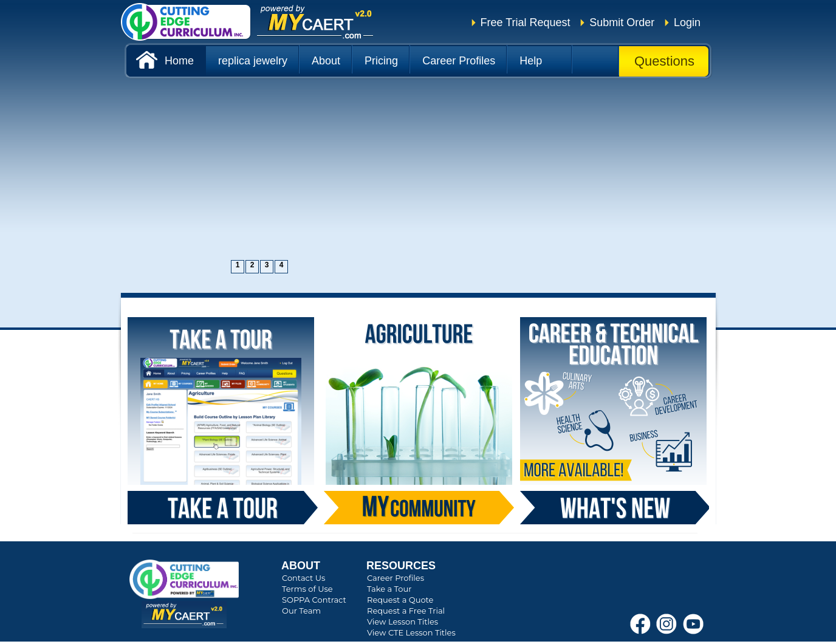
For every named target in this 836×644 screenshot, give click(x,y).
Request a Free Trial (406, 611)
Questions (664, 61)
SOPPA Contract (314, 600)
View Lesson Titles (403, 622)
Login (687, 22)
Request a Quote (400, 600)
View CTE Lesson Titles (411, 632)
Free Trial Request (526, 22)
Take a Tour (389, 589)
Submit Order (622, 22)
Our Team (301, 611)
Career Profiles (396, 578)
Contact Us (303, 578)
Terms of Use (307, 589)
